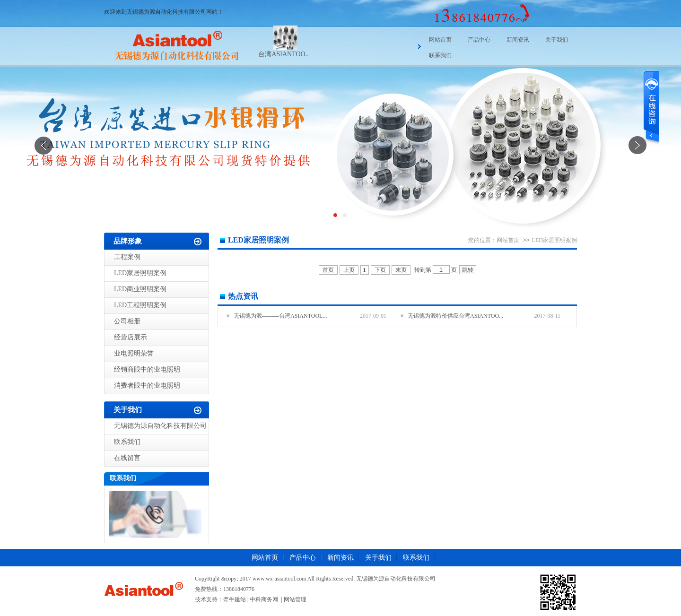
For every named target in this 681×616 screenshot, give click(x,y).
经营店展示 (131, 337)
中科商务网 (264, 599)
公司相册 (127, 321)
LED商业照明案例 (140, 289)
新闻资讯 (518, 40)
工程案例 (127, 257)
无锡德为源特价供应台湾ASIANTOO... (455, 316)
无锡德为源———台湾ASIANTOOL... (280, 316)
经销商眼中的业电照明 (147, 369)
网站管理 (295, 599)
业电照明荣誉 (134, 353)
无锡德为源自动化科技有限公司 (160, 426)
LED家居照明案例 (140, 273)
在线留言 (127, 458)
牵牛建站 (235, 599)
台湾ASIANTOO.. (283, 54)
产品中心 (479, 40)
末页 (401, 270)
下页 (380, 270)
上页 (349, 270)
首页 (328, 270)
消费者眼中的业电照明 (147, 386)
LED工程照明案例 (140, 305)
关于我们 (557, 40)
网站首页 (440, 40)
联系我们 (440, 55)
